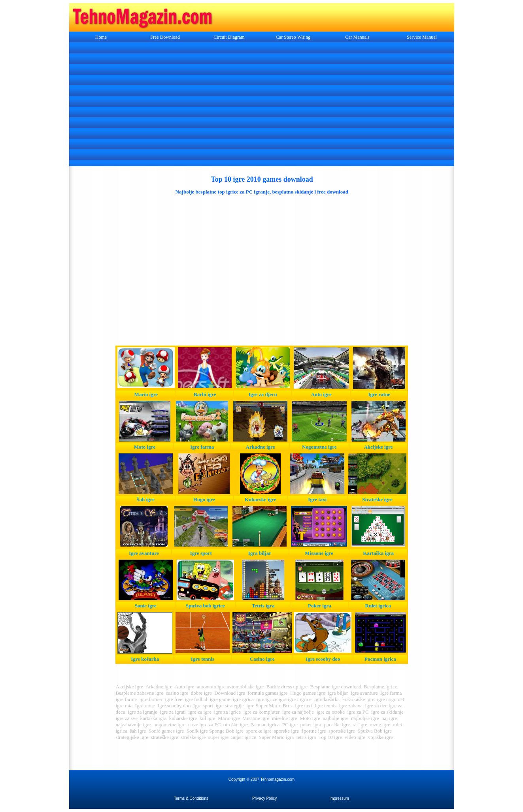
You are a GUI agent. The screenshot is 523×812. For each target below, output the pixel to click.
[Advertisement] (262, 105)
